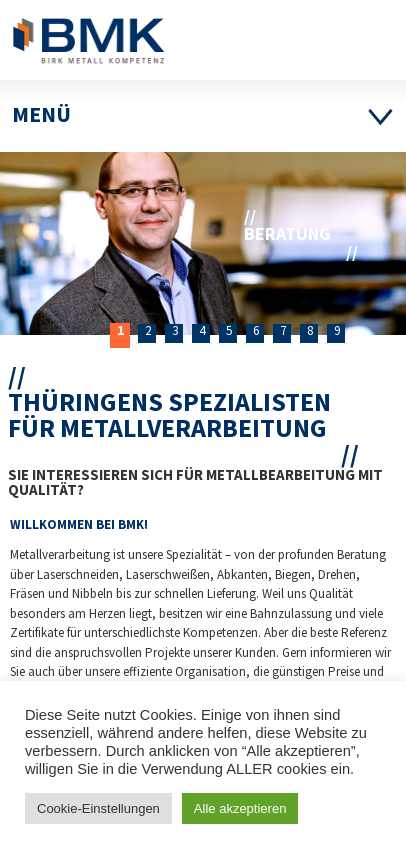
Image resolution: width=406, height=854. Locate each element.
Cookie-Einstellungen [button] (98, 808)
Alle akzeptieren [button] (240, 808)
